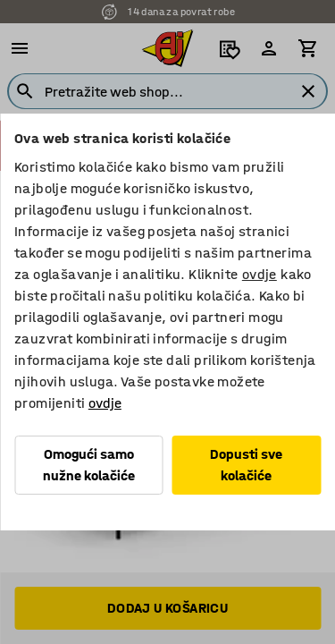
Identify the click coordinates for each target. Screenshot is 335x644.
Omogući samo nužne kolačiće (89, 465)
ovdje (260, 274)
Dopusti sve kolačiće (246, 465)
